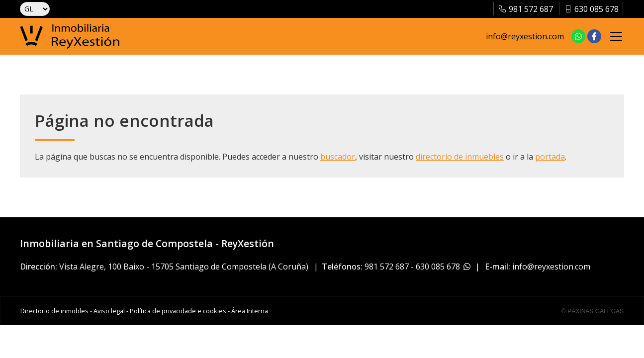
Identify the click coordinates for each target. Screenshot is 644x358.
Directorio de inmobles (54, 311)
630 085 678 (438, 267)
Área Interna (250, 311)
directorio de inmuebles (460, 157)
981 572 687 (387, 267)
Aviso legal (109, 311)
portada (550, 157)
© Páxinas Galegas (593, 311)
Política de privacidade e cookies (178, 311)
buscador (338, 157)
